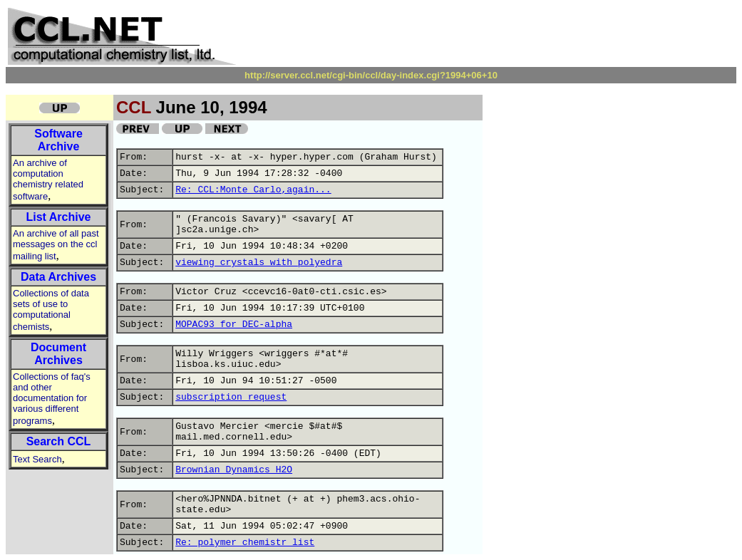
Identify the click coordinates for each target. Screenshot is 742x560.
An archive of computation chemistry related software (48, 180)
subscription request (231, 397)
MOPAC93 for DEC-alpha (234, 325)
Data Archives (58, 277)
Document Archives (58, 354)
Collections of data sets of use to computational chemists (51, 310)
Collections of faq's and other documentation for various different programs (52, 399)
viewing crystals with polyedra (259, 263)
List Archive (59, 217)
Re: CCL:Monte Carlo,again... (253, 190)
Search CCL (59, 441)
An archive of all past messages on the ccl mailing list (56, 245)
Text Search (37, 459)
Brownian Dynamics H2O (234, 470)
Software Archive (58, 140)
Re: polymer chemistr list (245, 543)
